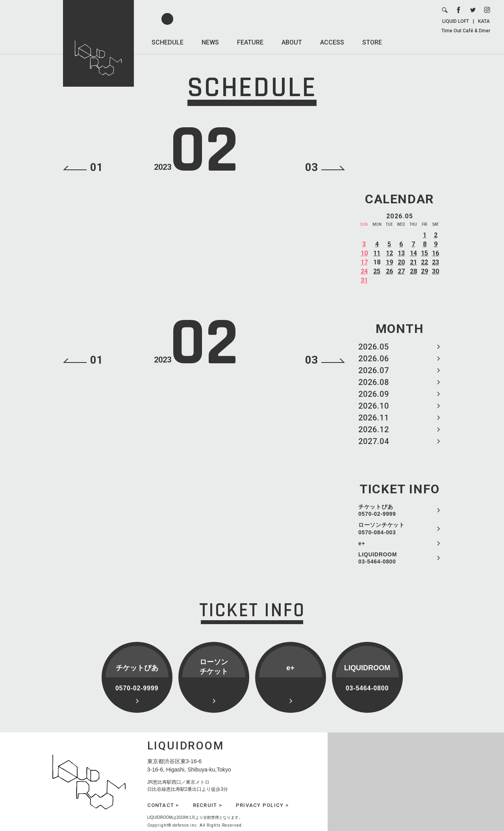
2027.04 (374, 441)
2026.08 (374, 382)
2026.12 (374, 429)
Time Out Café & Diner (466, 31)
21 (413, 262)
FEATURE (250, 42)
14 (413, 253)
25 (377, 271)
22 (424, 262)
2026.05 (374, 347)
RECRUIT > (208, 805)
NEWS (210, 42)
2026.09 (374, 394)
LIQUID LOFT (456, 21)
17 (364, 262)
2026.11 (374, 418)
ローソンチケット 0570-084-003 (382, 528)
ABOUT (292, 42)
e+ (362, 543)
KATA (484, 21)
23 (435, 262)
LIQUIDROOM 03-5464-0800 (378, 558)
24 (364, 271)
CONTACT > (163, 805)
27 (401, 271)
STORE (372, 42)
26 (389, 271)
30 (435, 271)
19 (389, 262)
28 (413, 271)
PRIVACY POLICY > (262, 805)
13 (401, 253)
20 (401, 262)
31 (364, 280)
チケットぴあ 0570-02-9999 (377, 510)
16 (435, 253)
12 (389, 253)
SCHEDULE (168, 42)
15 (424, 253)
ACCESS (332, 42)
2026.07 (374, 370)
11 (377, 253)
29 (424, 271)
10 (364, 253)
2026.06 (374, 359)
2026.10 (374, 406)
